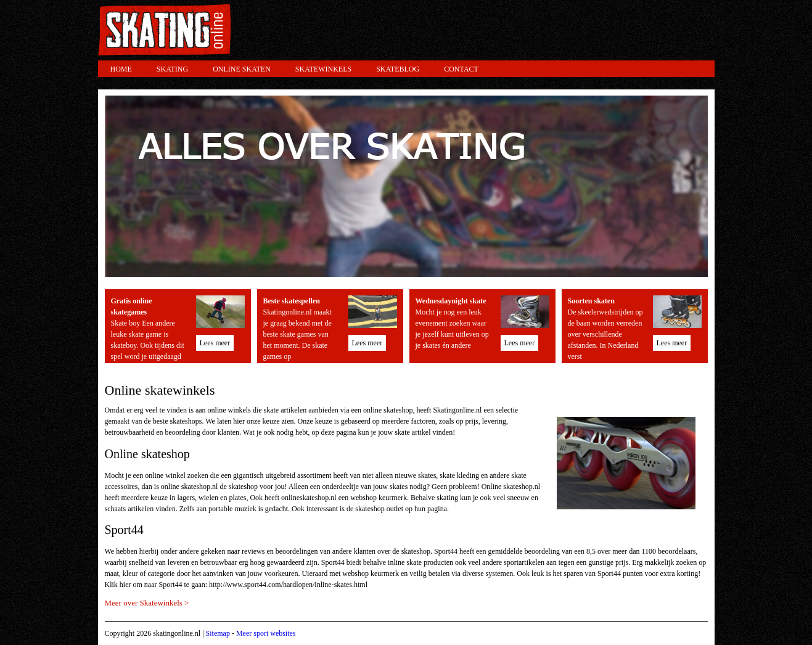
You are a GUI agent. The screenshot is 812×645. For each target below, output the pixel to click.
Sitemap (218, 633)
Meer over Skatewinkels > (147, 603)
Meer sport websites (266, 633)
